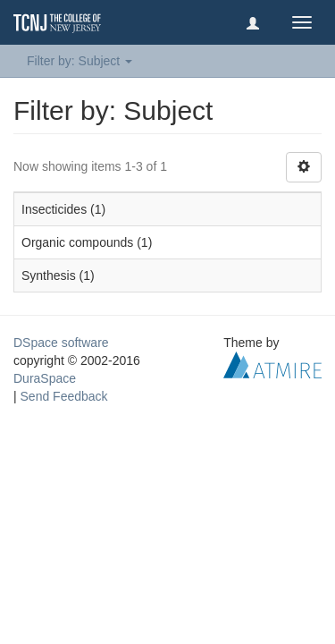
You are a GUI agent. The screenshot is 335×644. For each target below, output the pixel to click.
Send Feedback (64, 396)
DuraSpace (45, 378)
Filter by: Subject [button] (80, 61)
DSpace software (61, 343)
